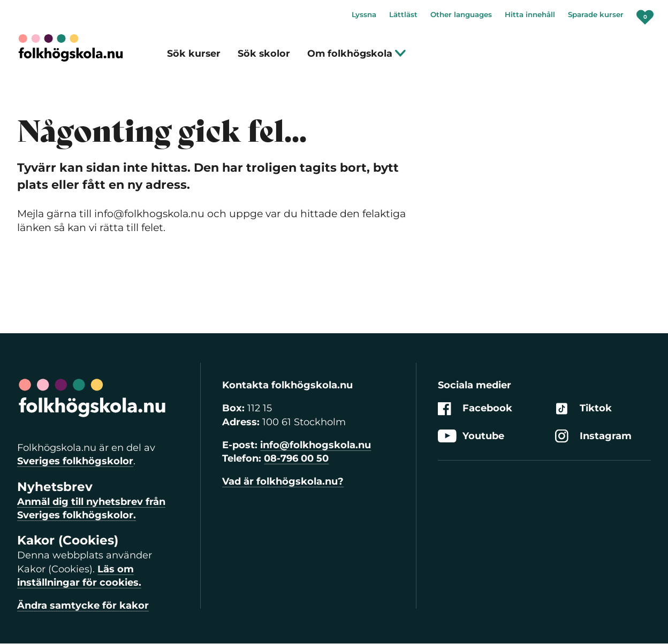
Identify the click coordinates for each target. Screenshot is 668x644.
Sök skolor (264, 53)
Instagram (593, 436)
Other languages (461, 14)
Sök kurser (194, 53)
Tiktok (583, 409)
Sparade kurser (596, 14)
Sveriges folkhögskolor (75, 461)
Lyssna (364, 14)
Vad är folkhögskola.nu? (283, 481)
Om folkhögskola (357, 53)
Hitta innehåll (530, 14)
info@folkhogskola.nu (316, 445)
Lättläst (403, 14)
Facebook (475, 409)
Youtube (471, 436)
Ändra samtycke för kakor (83, 605)
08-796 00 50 (296, 458)
